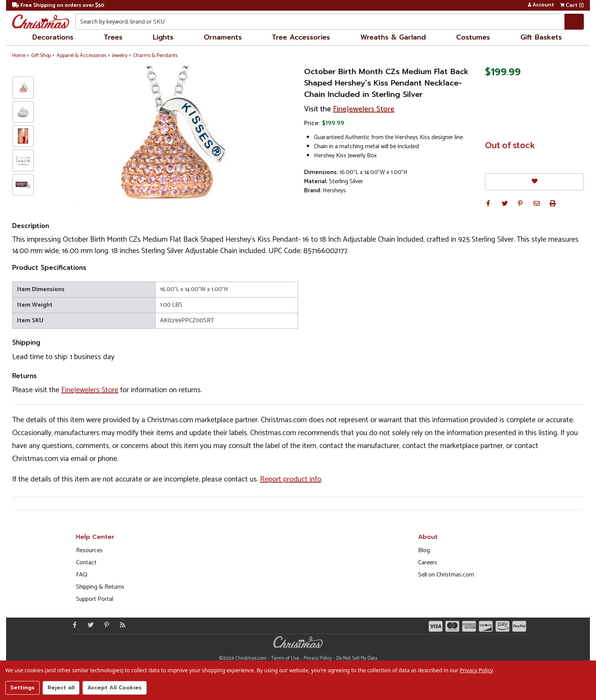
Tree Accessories (301, 37)
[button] (488, 203)
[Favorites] (534, 182)
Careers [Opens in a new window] (428, 563)
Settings (22, 688)
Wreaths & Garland (393, 37)
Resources (89, 550)
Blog (424, 550)
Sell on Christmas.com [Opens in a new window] (446, 575)
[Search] (574, 22)
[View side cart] (581, 5)
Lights (163, 37)
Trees (113, 37)
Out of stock (510, 146)
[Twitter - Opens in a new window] (89, 625)
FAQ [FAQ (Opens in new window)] (82, 575)
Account (541, 5)
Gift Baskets (541, 37)
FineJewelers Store (364, 109)
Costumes (473, 37)
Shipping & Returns (100, 587)
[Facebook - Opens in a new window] (73, 625)
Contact (86, 563)
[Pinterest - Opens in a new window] (105, 625)
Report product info (291, 479)
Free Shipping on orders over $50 (58, 6)
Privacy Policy (318, 658)
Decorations (53, 37)
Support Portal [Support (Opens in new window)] (95, 599)
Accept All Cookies (115, 688)
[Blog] (121, 625)
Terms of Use (285, 658)
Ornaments (223, 37)
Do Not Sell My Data (357, 658)
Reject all (61, 688)
